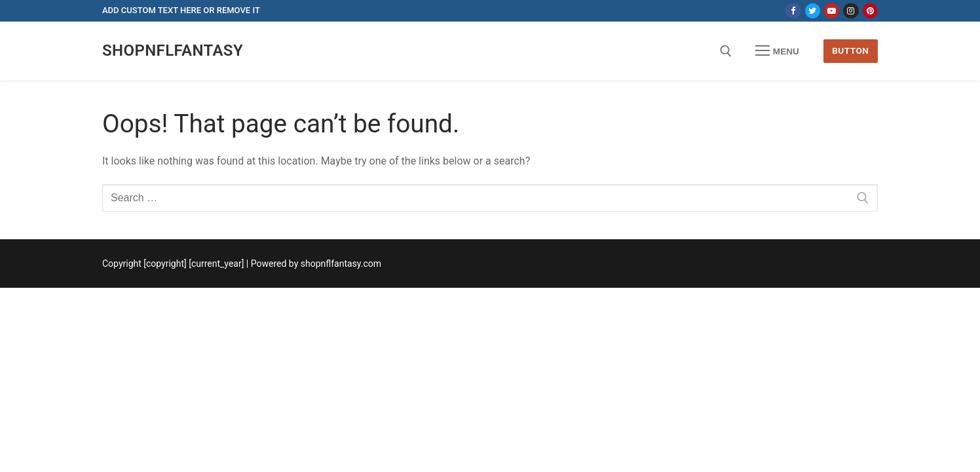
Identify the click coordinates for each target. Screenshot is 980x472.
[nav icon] (778, 51)
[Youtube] (832, 11)
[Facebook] (793, 11)
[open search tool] (726, 51)
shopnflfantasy (173, 50)
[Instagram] (851, 11)
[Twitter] (813, 11)
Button (850, 50)
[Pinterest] (870, 11)
